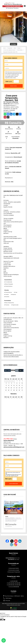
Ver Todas (14, 44)
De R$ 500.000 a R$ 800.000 (14, 585)
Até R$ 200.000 (13, 581)
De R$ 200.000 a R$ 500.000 (13, 583)
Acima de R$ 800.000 (14, 587)
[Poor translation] (4, 620)
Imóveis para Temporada (13, 572)
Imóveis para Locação (13, 570)
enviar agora (13, 86)
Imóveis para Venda (13, 568)
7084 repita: (8, 479)
